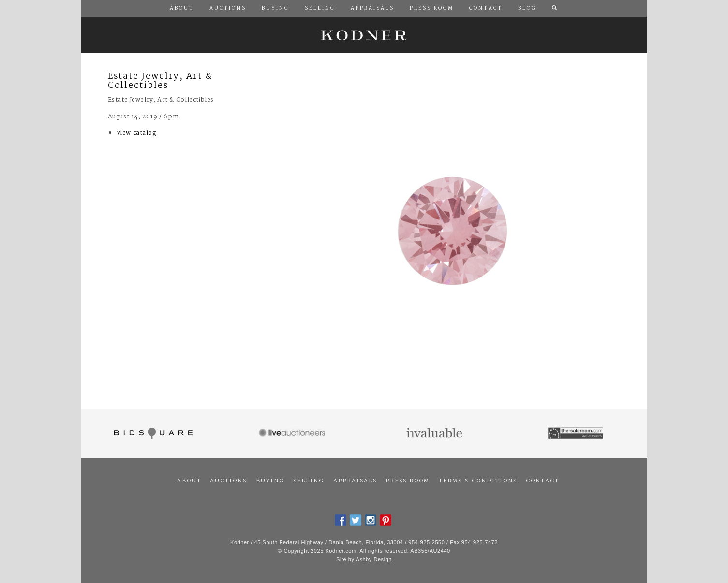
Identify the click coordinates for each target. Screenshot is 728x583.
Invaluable (435, 434)
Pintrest (386, 520)
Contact (542, 481)
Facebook (341, 520)
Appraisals (355, 481)
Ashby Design (374, 559)
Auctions (228, 481)
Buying (270, 481)
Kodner (364, 35)
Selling (309, 481)
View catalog (136, 133)
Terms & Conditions (478, 481)
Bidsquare (152, 434)
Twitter (356, 520)
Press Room (408, 481)
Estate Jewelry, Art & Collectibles (160, 81)
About (189, 481)
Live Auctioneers (293, 434)
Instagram (371, 520)
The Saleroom (576, 434)
